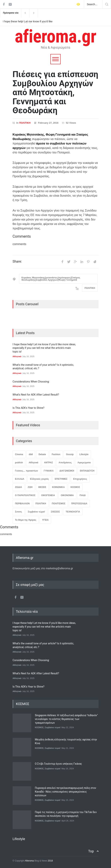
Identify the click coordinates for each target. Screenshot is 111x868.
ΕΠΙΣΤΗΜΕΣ (61, 479)
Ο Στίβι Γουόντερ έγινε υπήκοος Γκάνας (58, 764)
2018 (50, 861)
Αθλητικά (17, 356)
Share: (17, 261)
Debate (42, 454)
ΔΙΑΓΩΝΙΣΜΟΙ (67, 471)
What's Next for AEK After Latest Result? (36, 395)
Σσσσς (19, 512)
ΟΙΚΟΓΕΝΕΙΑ (48, 495)
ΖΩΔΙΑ (19, 487)
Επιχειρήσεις (80, 479)
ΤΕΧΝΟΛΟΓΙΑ (73, 512)
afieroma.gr (55, 36)
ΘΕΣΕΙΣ (42, 487)
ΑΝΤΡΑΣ (49, 463)
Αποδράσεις (65, 463)
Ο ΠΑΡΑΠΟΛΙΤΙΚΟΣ (25, 495)
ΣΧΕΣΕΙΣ (55, 512)
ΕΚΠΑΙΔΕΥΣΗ (87, 471)
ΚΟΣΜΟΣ (75, 487)
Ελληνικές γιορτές (39, 479)
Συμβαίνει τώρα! (37, 512)
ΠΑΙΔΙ (83, 495)
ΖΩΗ (30, 487)
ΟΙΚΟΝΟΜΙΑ (67, 495)
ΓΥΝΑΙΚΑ (49, 471)
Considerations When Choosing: (31, 382)
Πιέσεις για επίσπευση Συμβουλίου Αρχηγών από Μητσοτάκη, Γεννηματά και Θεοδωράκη (55, 92)
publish (19, 463)
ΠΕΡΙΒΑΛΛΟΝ (22, 504)
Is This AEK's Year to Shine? (29, 408)
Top (91, 851)
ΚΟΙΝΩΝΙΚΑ (58, 487)
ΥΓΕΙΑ (45, 520)
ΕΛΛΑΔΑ (20, 479)
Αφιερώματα (84, 463)
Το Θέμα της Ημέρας (26, 520)
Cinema (19, 454)
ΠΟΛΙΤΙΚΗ (25, 123)
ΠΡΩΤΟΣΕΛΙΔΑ (79, 504)
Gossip (70, 454)
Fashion (56, 454)
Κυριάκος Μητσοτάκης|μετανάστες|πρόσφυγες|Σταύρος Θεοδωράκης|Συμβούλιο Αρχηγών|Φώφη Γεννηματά (51, 279)
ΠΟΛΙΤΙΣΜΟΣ (59, 504)
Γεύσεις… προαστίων (27, 471)
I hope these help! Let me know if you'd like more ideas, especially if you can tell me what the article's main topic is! (28, 22)
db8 (31, 454)
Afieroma (29, 861)
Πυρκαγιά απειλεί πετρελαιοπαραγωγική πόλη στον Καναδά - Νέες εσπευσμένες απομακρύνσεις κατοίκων (66, 792)
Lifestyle (84, 454)
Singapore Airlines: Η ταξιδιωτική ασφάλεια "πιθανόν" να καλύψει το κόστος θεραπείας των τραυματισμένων (66, 719)
